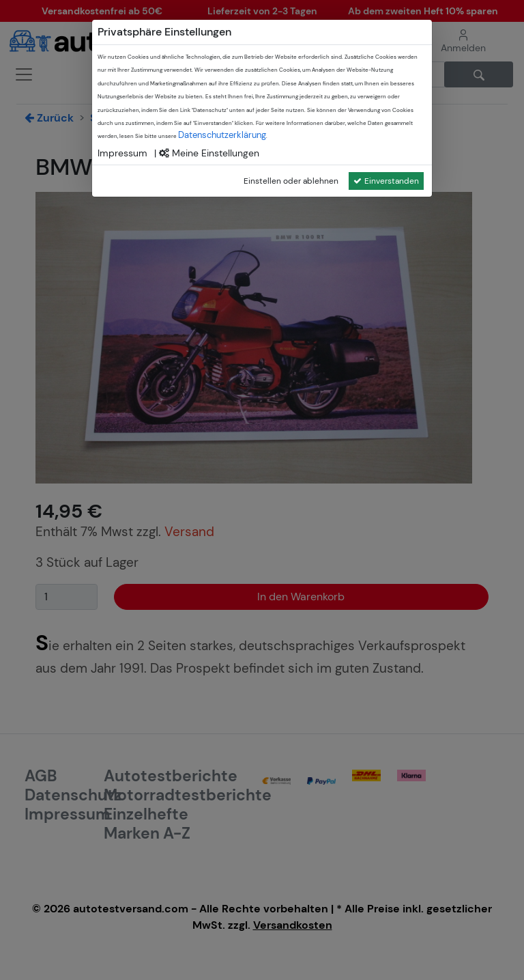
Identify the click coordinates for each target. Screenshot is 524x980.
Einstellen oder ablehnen (291, 181)
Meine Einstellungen (209, 153)
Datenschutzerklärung (222, 135)
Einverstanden (386, 181)
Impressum (122, 153)
